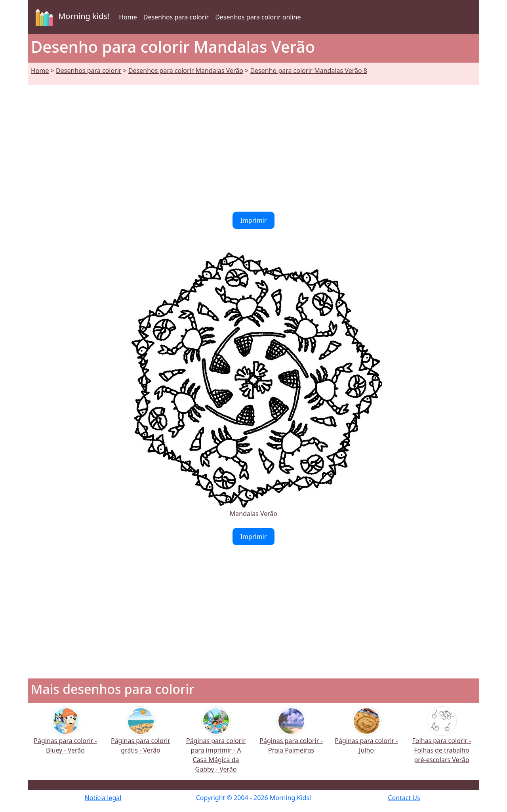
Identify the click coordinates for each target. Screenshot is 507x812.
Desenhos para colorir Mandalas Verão (186, 71)
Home (128, 17)
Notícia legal (103, 798)
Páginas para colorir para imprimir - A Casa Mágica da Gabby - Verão (216, 745)
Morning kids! (71, 17)
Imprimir (254, 220)
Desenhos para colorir (176, 17)
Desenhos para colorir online (258, 17)
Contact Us (404, 798)
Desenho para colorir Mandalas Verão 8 (309, 71)
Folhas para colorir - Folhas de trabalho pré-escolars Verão (442, 740)
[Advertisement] (253, 143)
